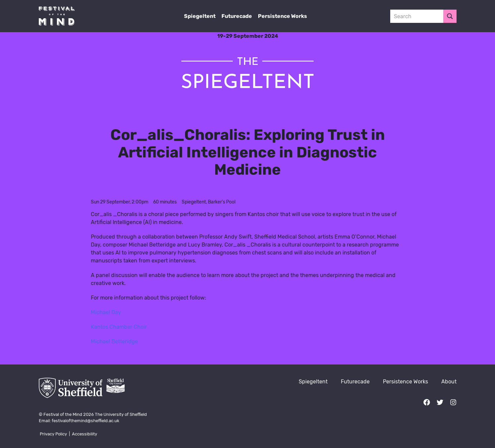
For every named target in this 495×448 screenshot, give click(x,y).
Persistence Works (282, 16)
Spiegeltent (200, 16)
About (449, 382)
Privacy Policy (53, 434)
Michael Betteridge (114, 341)
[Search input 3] (417, 16)
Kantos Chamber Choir (119, 327)
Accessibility (85, 434)
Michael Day (106, 312)
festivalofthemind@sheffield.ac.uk (86, 421)
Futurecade (237, 16)
